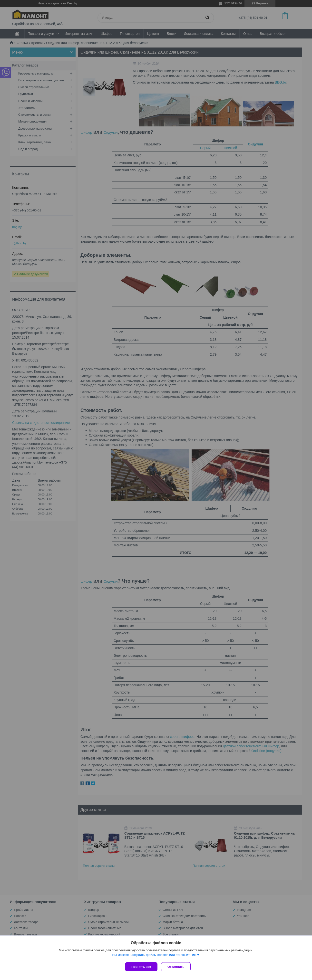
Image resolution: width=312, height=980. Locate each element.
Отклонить (177, 967)
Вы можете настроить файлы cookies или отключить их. (154, 956)
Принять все (141, 967)
